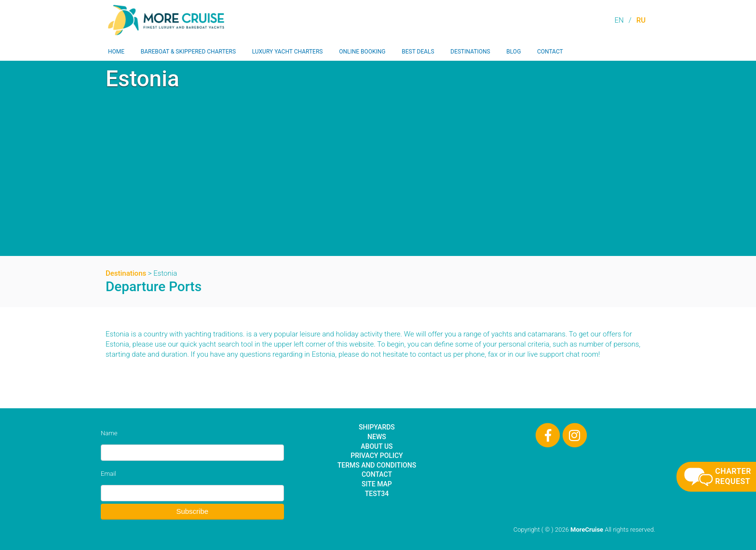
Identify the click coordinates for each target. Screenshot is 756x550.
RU (641, 20)
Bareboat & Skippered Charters (188, 52)
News (377, 437)
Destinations (470, 52)
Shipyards (377, 427)
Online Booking (362, 52)
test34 (377, 494)
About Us (377, 446)
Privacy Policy (377, 456)
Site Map (377, 484)
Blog (513, 52)
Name (109, 433)
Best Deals (418, 52)
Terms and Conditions (377, 465)
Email (108, 474)
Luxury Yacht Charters (288, 52)
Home (116, 52)
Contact (550, 52)
